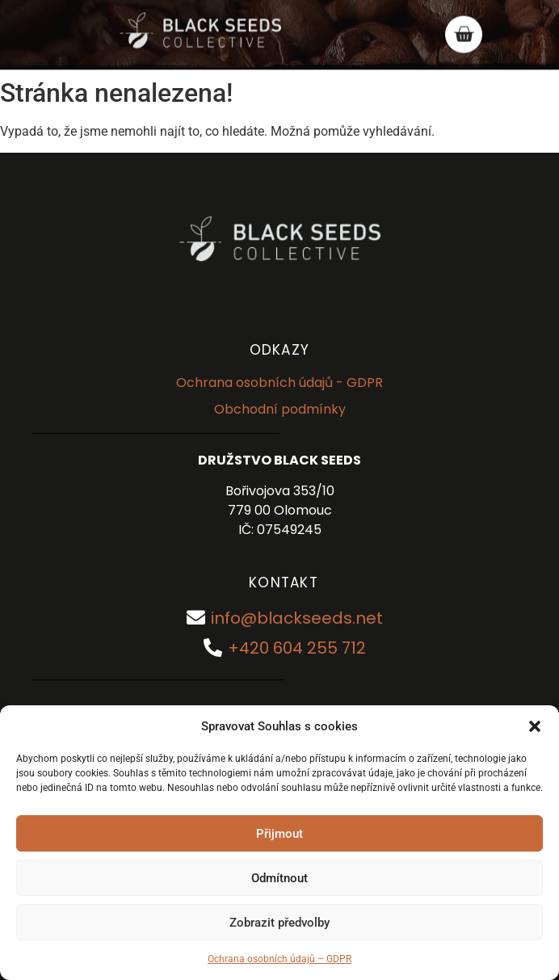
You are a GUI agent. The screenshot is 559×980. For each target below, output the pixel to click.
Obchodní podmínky (280, 409)
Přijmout (279, 834)
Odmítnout (279, 878)
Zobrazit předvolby (279, 923)
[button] (535, 726)
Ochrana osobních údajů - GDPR (279, 383)
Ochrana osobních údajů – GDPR (279, 959)
